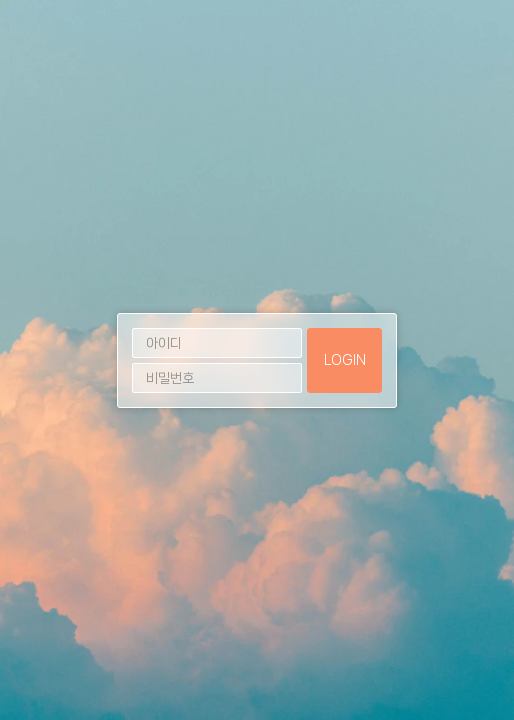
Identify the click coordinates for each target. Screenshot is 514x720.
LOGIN (345, 360)
